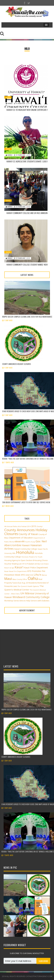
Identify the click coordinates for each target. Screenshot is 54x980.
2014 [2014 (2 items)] (29, 526)
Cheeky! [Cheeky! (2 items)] (39, 526)
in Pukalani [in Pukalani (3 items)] (30, 564)
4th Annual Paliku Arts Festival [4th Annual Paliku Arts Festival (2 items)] (15, 526)
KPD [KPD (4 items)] (23, 575)
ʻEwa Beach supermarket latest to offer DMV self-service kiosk (26, 502)
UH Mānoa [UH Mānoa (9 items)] (27, 593)
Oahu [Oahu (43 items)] (33, 578)
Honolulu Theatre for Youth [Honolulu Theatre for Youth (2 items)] (32, 557)
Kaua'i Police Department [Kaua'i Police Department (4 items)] (36, 568)
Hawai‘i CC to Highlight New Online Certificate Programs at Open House (28, 110)
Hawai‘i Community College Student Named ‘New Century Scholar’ (28, 265)
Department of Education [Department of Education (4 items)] (21, 538)
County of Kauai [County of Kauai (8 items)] (28, 534)
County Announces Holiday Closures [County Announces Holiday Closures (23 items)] (26, 532)
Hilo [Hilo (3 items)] (14, 553)
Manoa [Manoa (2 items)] (44, 575)
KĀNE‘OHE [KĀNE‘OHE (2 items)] (29, 575)
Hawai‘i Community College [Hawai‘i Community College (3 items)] (26, 549)
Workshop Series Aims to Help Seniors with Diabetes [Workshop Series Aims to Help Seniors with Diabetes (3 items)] (27, 601)
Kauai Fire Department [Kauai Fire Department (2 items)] (18, 571)
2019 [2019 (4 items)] (34, 526)
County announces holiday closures (16, 364)
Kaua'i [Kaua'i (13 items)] (19, 567)
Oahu (8, 97)
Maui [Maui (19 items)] (8, 579)
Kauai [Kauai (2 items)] (6, 571)
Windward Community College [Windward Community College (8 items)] (31, 597)
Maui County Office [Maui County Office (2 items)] (20, 579)
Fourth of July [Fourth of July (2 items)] (30, 542)
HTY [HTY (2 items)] (23, 564)
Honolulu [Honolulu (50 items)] (25, 552)
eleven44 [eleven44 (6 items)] (19, 541)
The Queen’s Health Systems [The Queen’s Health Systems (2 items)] (28, 586)
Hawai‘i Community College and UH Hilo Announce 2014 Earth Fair (28, 213)
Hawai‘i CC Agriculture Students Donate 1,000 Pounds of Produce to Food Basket (28, 161)
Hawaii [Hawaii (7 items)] (26, 545)
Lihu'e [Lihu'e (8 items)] (37, 575)
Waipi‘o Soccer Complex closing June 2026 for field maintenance (27, 317)
